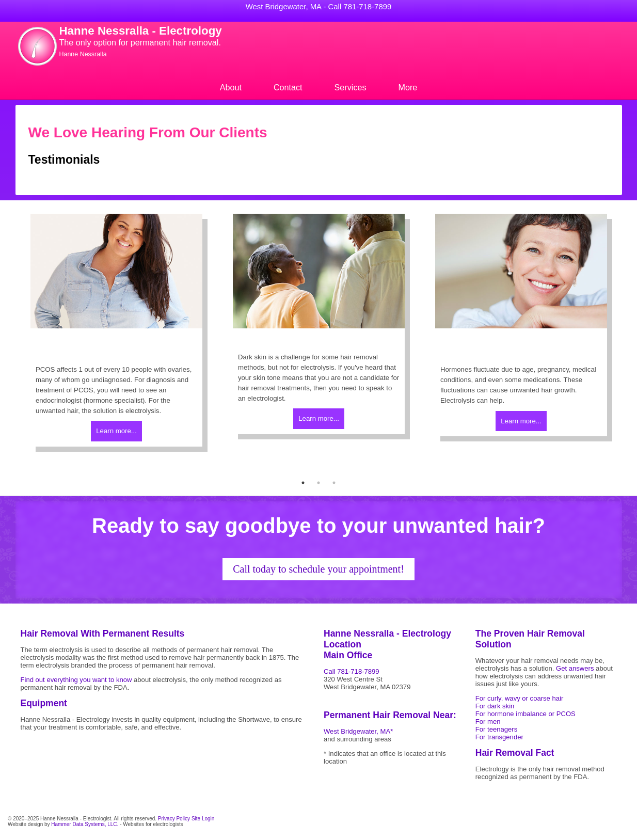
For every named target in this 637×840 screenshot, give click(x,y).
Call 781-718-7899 (360, 6)
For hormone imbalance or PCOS (525, 714)
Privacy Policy (174, 819)
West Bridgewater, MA (284, 6)
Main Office (348, 655)
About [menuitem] (231, 87)
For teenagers (496, 729)
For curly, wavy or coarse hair (520, 698)
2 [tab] (318, 483)
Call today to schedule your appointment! (318, 569)
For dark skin (495, 706)
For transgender (499, 737)
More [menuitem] (408, 87)
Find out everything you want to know (76, 680)
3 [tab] (334, 483)
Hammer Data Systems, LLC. (85, 824)
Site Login (203, 819)
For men (488, 722)
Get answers (575, 668)
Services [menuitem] (351, 87)
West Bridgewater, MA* (358, 731)
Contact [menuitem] (288, 87)
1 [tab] (303, 483)
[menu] (319, 88)
